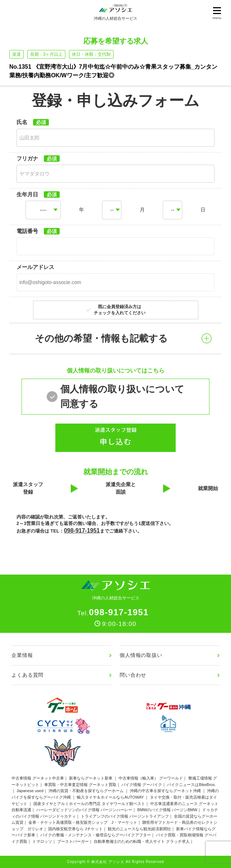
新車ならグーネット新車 (91, 778)
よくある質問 (27, 675)
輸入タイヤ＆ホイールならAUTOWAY (111, 797)
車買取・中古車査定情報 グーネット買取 (80, 785)
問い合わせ (133, 675)
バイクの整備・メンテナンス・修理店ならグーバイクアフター (96, 835)
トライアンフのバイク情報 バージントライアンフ (125, 816)
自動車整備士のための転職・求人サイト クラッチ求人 (142, 841)
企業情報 (22, 655)
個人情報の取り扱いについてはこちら (116, 371)
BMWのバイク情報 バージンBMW (167, 810)
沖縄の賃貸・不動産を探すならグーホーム (87, 791)
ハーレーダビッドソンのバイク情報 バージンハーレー (84, 810)
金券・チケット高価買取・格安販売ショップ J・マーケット (83, 822)
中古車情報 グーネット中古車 (38, 778)
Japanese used (30, 791)
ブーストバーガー (73, 841)
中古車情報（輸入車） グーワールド (151, 778)
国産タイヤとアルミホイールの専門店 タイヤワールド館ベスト (89, 804)
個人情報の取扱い (141, 655)
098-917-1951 (82, 531)
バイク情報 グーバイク (142, 785)
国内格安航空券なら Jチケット (75, 829)
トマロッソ (42, 841)
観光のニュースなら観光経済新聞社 (139, 829)
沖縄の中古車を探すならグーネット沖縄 (166, 791)
